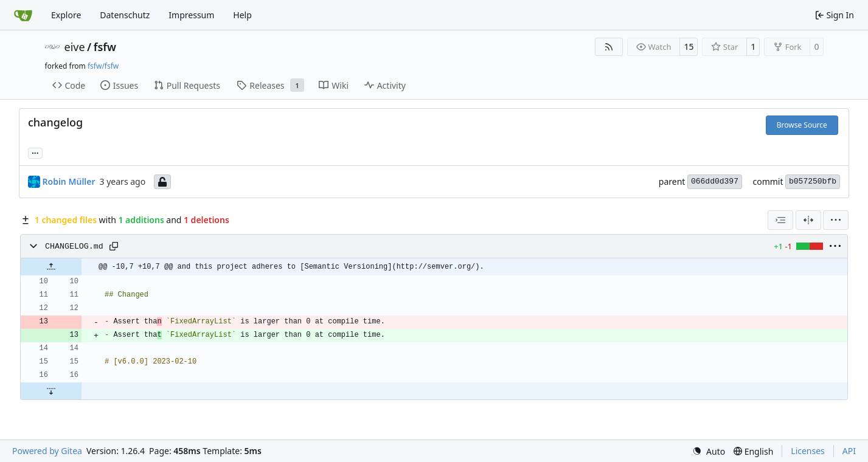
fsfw (105, 47)
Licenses (808, 451)
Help (242, 15)
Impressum (191, 15)
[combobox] (780, 220)
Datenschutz (125, 15)
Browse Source (802, 125)
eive (75, 47)
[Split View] (808, 220)
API (849, 451)
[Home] (23, 15)
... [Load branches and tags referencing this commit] (35, 152)
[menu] (836, 220)
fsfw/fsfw (103, 66)
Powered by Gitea (47, 451)
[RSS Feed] (609, 47)
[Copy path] (114, 246)
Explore (66, 15)
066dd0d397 (715, 181)
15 (689, 47)
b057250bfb (813, 181)
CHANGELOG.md (74, 247)
